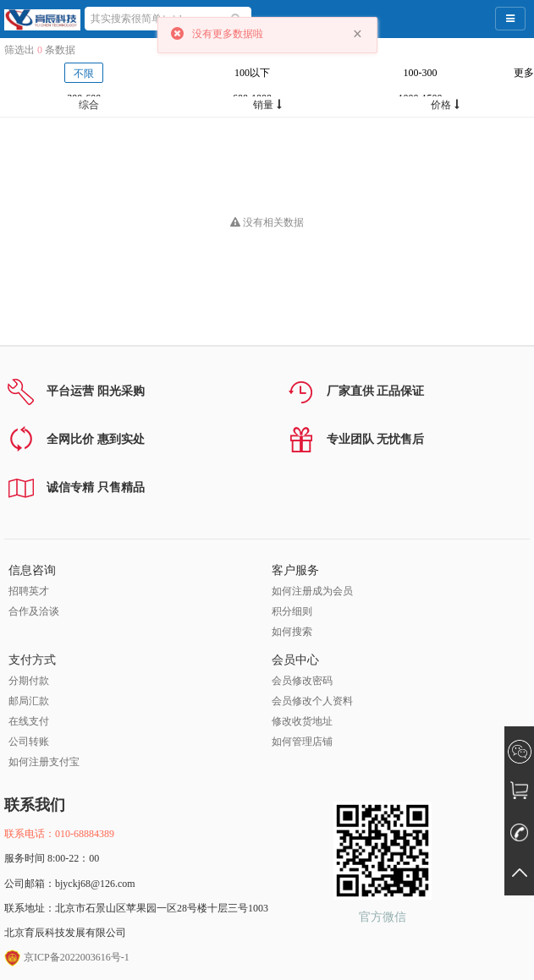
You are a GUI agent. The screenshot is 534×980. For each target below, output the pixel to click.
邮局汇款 (29, 701)
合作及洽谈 (34, 611)
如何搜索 (292, 632)
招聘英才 (29, 591)
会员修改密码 (302, 681)
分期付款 (29, 681)
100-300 (421, 73)
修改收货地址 (302, 721)
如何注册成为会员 (312, 591)
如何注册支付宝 (44, 762)
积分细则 (292, 611)
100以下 (252, 73)
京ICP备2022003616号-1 (67, 957)
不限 (84, 74)
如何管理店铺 (302, 742)
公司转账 (29, 742)
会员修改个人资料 (312, 701)
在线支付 (29, 721)
